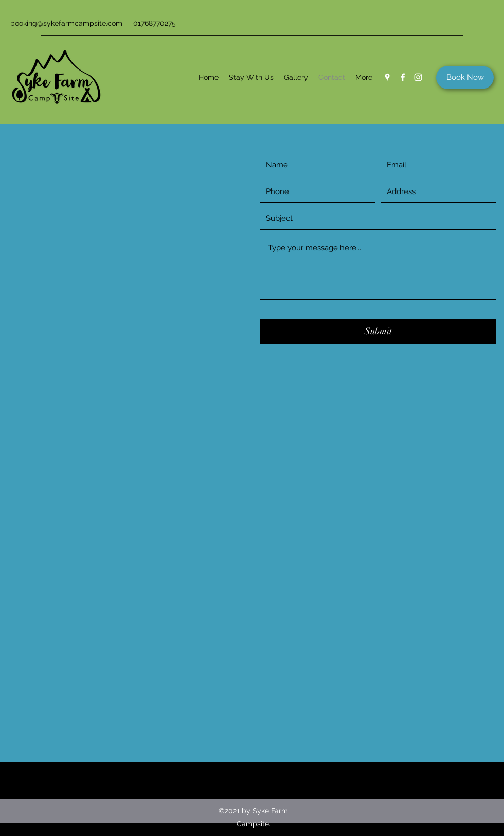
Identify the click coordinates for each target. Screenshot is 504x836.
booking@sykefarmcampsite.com (66, 23)
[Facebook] (403, 77)
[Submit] (378, 332)
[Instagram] (418, 77)
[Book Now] (465, 77)
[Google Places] (387, 77)
